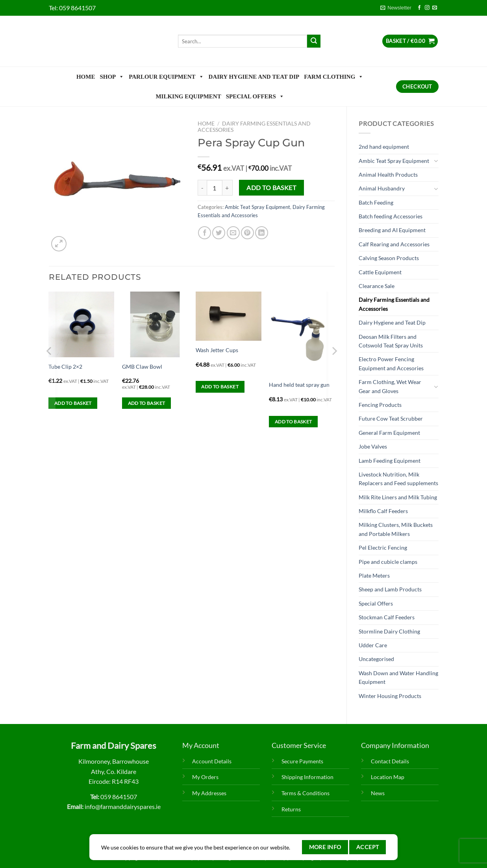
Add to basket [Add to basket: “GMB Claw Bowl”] (147, 403)
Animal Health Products (388, 175)
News (378, 793)
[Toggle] (436, 161)
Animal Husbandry (382, 188)
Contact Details (390, 761)
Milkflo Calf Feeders (383, 511)
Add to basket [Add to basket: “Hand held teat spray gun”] (293, 422)
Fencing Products (380, 405)
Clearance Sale (377, 286)
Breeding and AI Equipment (392, 230)
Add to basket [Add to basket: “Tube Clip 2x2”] (73, 403)
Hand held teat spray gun (299, 385)
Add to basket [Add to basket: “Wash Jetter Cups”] (220, 387)
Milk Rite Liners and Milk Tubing (398, 497)
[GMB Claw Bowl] (155, 324)
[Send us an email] (435, 8)
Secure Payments (302, 761)
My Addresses (209, 793)
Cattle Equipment (380, 272)
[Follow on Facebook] (419, 8)
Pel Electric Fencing (383, 548)
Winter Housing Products (390, 696)
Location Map (388, 777)
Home (86, 77)
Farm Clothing (334, 77)
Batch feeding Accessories (391, 216)
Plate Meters (374, 575)
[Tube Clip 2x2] (81, 324)
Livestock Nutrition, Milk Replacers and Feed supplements (398, 479)
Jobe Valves (373, 446)
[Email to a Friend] (233, 233)
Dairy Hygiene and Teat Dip (254, 77)
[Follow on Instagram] (427, 8)
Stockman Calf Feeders (387, 617)
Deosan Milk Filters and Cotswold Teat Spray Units (391, 341)
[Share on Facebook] (205, 233)
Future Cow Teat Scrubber (391, 418)
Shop (112, 77)
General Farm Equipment (389, 433)
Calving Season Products (389, 258)
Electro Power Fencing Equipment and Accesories (391, 363)
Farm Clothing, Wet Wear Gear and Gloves (390, 386)
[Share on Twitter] (219, 233)
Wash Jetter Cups (217, 350)
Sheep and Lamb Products (390, 589)
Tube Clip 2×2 (65, 367)
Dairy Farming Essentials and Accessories (394, 304)
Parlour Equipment (166, 77)
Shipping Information (307, 777)
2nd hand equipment (384, 147)
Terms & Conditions (306, 793)
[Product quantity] (215, 188)
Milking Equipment (188, 96)
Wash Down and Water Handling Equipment (398, 677)
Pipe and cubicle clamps (388, 562)
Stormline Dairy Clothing (389, 631)
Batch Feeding (376, 202)
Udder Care (373, 645)
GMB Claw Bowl (142, 367)
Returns (291, 809)
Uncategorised (376, 659)
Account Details (212, 761)
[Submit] (314, 41)
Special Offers (255, 96)
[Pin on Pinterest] (247, 233)
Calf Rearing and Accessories (394, 244)
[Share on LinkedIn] (262, 233)
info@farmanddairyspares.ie (123, 806)
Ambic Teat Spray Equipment (394, 161)
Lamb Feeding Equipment (390, 461)
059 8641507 (77, 8)
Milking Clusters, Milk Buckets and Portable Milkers (396, 529)
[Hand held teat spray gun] (302, 334)
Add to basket (271, 188)
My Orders (205, 777)
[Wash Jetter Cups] (229, 316)
